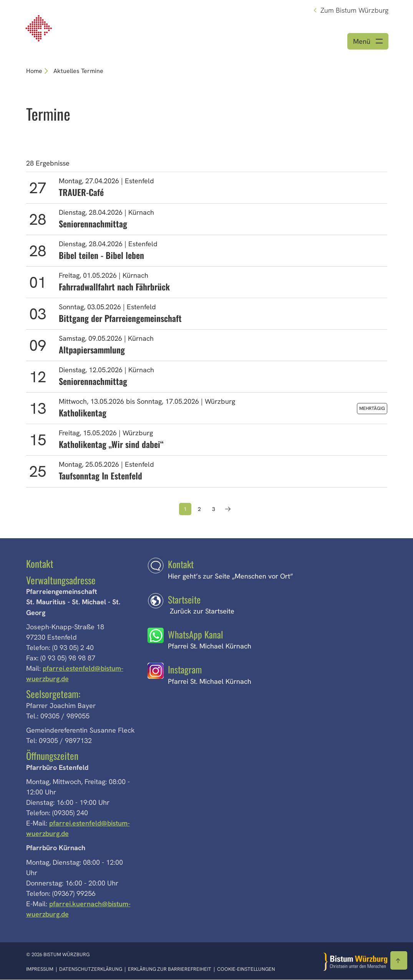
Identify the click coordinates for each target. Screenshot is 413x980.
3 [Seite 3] (214, 509)
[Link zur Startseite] (40, 28)
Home (34, 71)
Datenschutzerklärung (91, 970)
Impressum (40, 970)
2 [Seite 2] (199, 509)
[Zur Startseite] (355, 963)
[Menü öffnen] (368, 42)
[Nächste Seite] (228, 509)
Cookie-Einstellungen (246, 970)
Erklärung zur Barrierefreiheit (170, 970)
